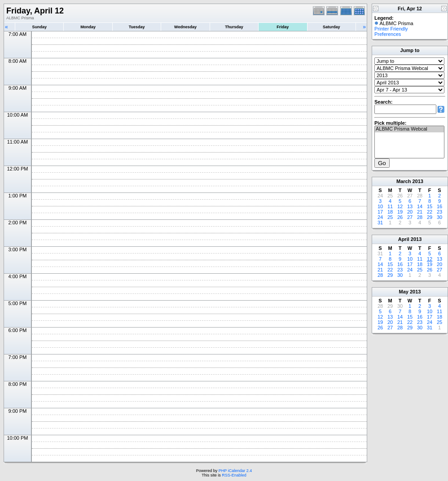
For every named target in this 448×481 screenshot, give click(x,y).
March (404, 181)
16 (439, 206)
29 (430, 217)
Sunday (39, 27)
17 (380, 212)
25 (390, 217)
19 (400, 212)
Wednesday (185, 27)
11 (390, 206)
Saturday (332, 27)
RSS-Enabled (234, 475)
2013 (417, 181)
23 (439, 212)
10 (380, 206)
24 (380, 217)
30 (439, 217)
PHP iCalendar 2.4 (235, 471)
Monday (88, 27)
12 (400, 206)
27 (410, 217)
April (404, 239)
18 (390, 212)
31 (380, 223)
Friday (283, 27)
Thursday (234, 27)
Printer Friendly (391, 29)
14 (420, 206)
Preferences (388, 34)
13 (410, 206)
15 (430, 206)
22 (430, 212)
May (404, 292)
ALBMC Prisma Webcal (409, 129)
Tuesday (137, 27)
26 (400, 217)
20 (410, 212)
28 (420, 217)
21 (420, 212)
